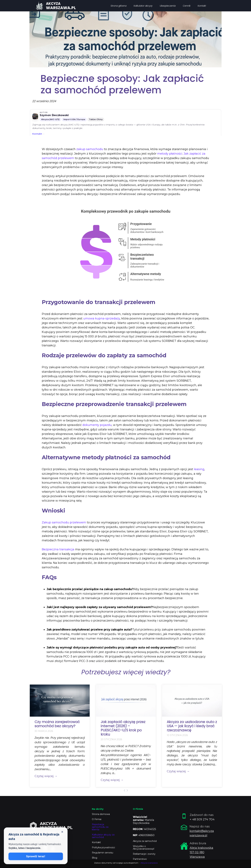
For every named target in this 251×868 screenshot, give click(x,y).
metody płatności (170, 154)
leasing (199, 469)
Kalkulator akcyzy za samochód (103, 836)
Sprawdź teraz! (36, 856)
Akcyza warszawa (149, 863)
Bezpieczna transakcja (58, 549)
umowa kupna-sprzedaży (102, 318)
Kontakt (37, 134)
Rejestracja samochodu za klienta (100, 827)
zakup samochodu (90, 149)
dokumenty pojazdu (97, 425)
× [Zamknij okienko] (62, 832)
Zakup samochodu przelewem (64, 522)
